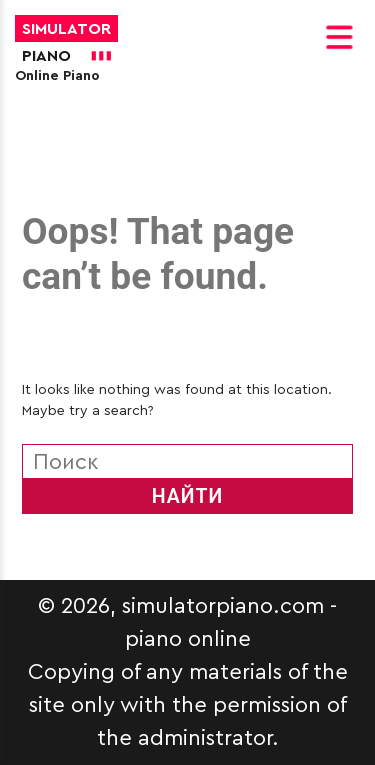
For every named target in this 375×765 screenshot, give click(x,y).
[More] (32, 119)
